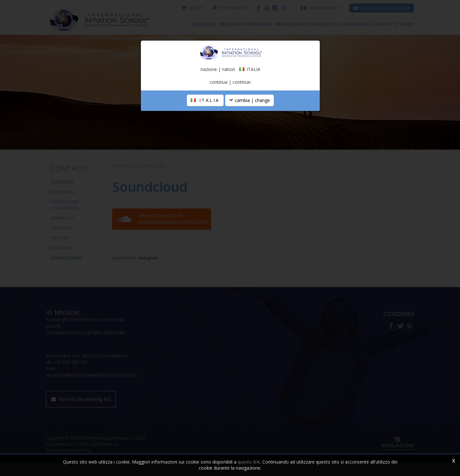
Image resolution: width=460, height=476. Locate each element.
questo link (249, 462)
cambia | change (249, 108)
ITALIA (205, 108)
